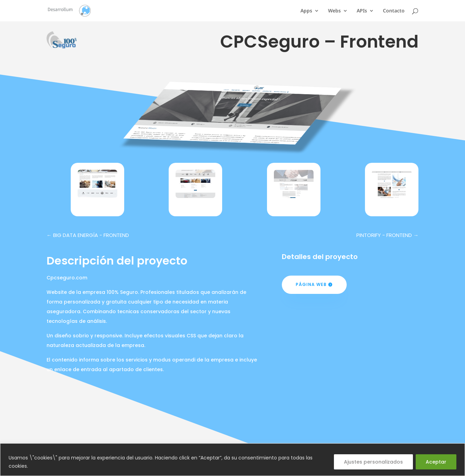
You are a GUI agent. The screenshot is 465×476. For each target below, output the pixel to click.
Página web (311, 284)
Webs (334, 11)
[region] (232, 460)
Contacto (394, 11)
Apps (306, 11)
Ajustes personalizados (373, 462)
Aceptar (436, 462)
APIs (362, 11)
